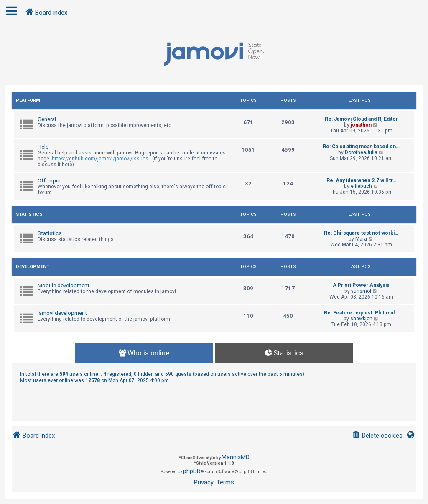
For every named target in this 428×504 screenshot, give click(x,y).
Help (43, 147)
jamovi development (62, 313)
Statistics (29, 214)
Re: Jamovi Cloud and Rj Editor (361, 119)
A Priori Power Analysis (361, 285)
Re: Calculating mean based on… (361, 147)
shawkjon (361, 319)
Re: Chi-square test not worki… (361, 233)
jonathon (361, 125)
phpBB (192, 471)
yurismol (361, 291)
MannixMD (236, 457)
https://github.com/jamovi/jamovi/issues (100, 159)
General (47, 119)
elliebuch (361, 186)
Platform (28, 100)
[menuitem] (377, 436)
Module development (64, 285)
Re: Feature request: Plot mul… (361, 313)
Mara (361, 239)
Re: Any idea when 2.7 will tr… (361, 180)
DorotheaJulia (361, 152)
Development (33, 267)
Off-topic (49, 181)
